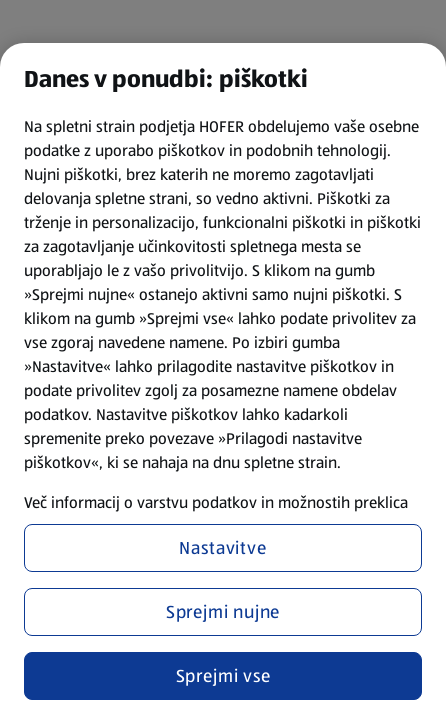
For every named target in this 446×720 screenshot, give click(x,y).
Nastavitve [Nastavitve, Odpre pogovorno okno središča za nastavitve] (223, 548)
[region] (223, 381)
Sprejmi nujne (223, 612)
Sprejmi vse (223, 676)
